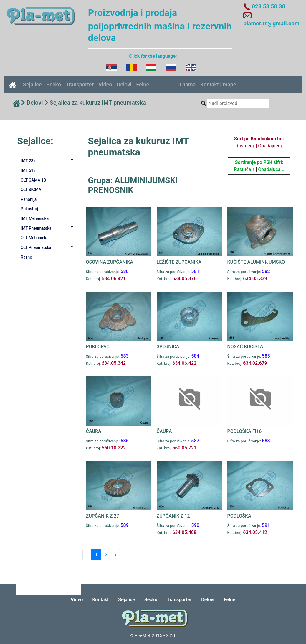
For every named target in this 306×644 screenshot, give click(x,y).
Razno (27, 257)
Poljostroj (30, 209)
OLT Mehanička (35, 238)
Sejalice (32, 84)
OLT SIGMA (31, 190)
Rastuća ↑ (244, 169)
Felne (143, 84)
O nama (186, 84)
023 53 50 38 (268, 6)
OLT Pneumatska (48, 247)
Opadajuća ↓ (271, 169)
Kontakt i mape (218, 84)
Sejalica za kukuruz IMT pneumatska (98, 103)
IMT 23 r (48, 160)
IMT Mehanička (35, 218)
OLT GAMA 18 (34, 180)
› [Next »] (116, 555)
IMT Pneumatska (48, 228)
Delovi (124, 84)
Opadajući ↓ (270, 146)
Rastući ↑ (245, 146)
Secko (54, 84)
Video (105, 84)
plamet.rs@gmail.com (271, 23)
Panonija (29, 199)
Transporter (80, 84)
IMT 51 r (28, 170)
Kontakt (100, 600)
